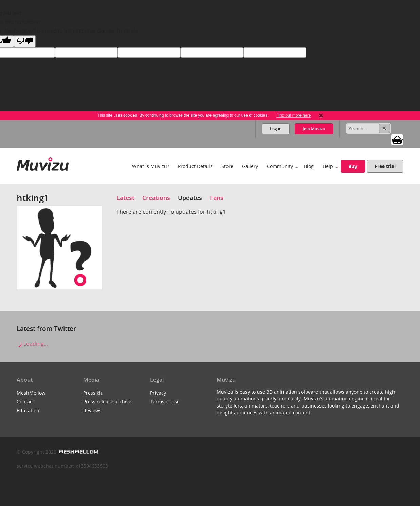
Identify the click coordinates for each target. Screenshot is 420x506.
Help (328, 166)
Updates (190, 198)
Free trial (385, 166)
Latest (125, 198)
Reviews (92, 410)
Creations (156, 198)
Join (314, 129)
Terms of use (165, 402)
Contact (25, 402)
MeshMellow (31, 393)
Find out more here (294, 115)
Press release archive (107, 402)
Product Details (195, 166)
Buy (353, 166)
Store (227, 166)
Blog (309, 166)
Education (28, 410)
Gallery (250, 166)
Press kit (93, 393)
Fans (217, 198)
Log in (276, 129)
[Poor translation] (25, 41)
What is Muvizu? (151, 166)
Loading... (32, 344)
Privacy (158, 393)
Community (280, 166)
